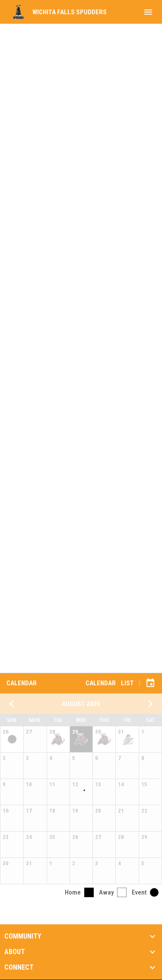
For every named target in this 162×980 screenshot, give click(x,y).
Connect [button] (19, 967)
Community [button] (23, 936)
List (127, 683)
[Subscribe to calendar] (150, 683)
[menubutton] (148, 12)
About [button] (15, 952)
